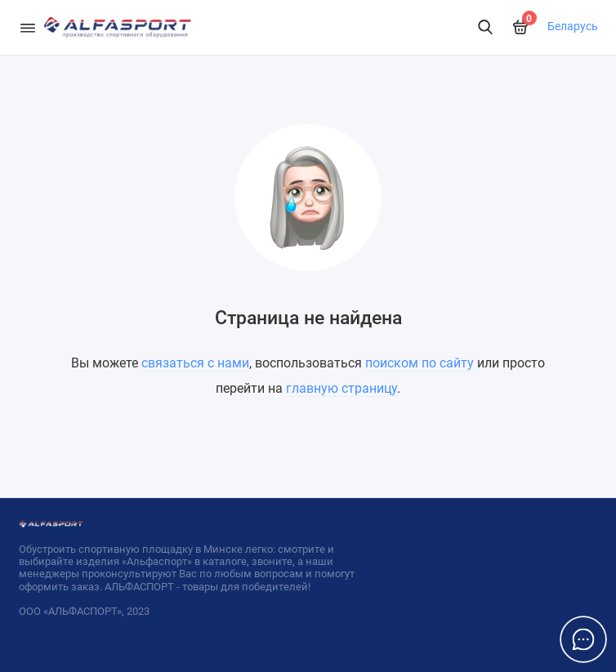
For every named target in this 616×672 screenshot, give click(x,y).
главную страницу (341, 388)
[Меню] (28, 27)
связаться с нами (195, 363)
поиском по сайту (420, 363)
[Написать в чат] (583, 639)
